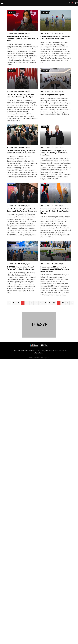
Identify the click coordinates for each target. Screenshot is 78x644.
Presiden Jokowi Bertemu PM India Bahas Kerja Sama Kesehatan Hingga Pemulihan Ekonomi (55, 211)
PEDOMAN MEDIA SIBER (27, 351)
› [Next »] (72, 303)
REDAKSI (14, 351)
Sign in (75, 3)
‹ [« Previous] (9, 303)
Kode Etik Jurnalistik (45, 351)
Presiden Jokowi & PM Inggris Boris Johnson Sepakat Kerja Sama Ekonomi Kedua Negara (54, 153)
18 (67, 303)
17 (63, 303)
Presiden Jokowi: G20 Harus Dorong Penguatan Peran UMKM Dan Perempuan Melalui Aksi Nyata (55, 269)
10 (54, 303)
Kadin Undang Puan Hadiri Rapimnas (53, 95)
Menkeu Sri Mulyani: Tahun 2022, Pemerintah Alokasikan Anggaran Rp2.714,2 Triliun (22, 39)
